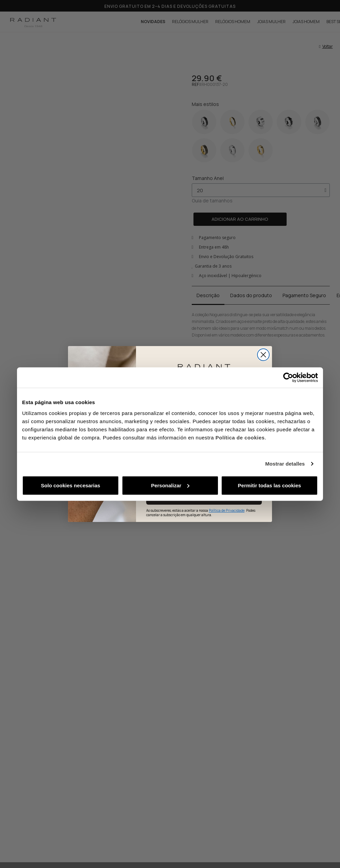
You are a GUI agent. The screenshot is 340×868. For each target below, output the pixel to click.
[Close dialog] (263, 355)
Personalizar (170, 485)
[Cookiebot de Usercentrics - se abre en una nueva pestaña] (288, 378)
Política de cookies (240, 437)
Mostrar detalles (285, 464)
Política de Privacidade (227, 510)
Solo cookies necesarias (70, 485)
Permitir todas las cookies (270, 485)
